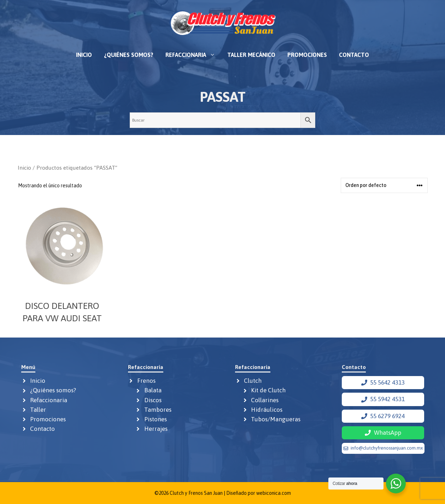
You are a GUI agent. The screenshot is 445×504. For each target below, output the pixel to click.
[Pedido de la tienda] (384, 185)
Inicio (84, 55)
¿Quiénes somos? (129, 55)
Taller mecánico (251, 55)
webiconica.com (274, 493)
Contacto (354, 55)
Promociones (307, 55)
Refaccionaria (193, 55)
